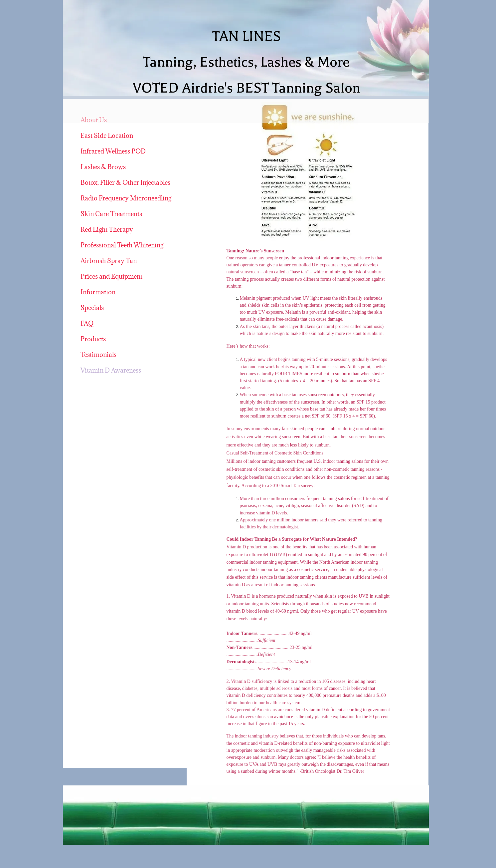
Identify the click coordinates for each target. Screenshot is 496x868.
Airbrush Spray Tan (109, 261)
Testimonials (98, 355)
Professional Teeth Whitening (122, 245)
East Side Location (107, 136)
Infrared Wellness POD (113, 151)
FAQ (87, 323)
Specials (92, 308)
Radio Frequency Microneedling (126, 198)
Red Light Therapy (107, 229)
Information (98, 292)
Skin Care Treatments (111, 214)
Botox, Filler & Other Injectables (125, 182)
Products (93, 339)
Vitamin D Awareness (111, 370)
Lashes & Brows (103, 167)
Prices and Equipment (111, 276)
